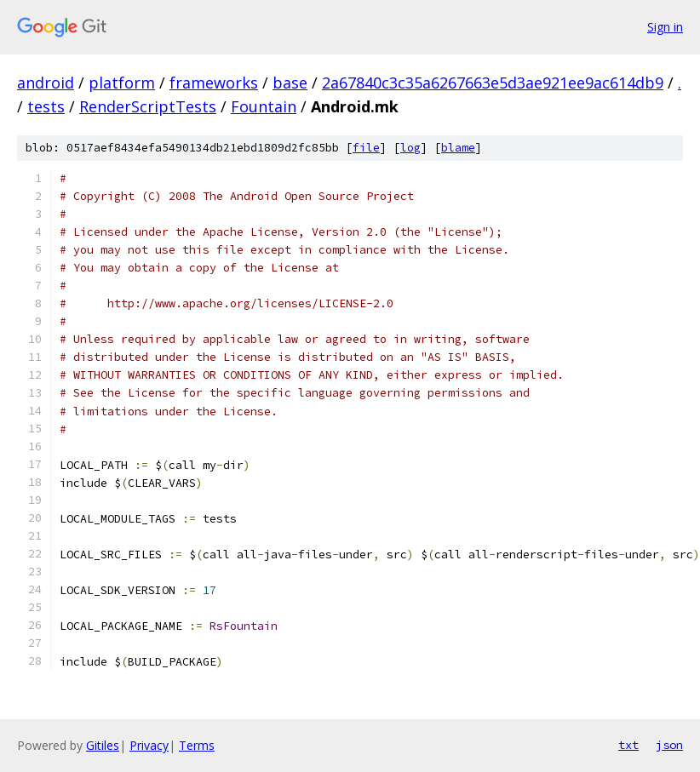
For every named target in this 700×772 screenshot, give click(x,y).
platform (122, 83)
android (46, 83)
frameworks (214, 83)
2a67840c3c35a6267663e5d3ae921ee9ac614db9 (493, 83)
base (290, 83)
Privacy (149, 745)
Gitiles (103, 745)
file (366, 148)
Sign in (665, 27)
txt (628, 745)
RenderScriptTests (148, 106)
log (410, 148)
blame (458, 148)
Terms (197, 745)
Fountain (264, 106)
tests (46, 106)
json (669, 745)
